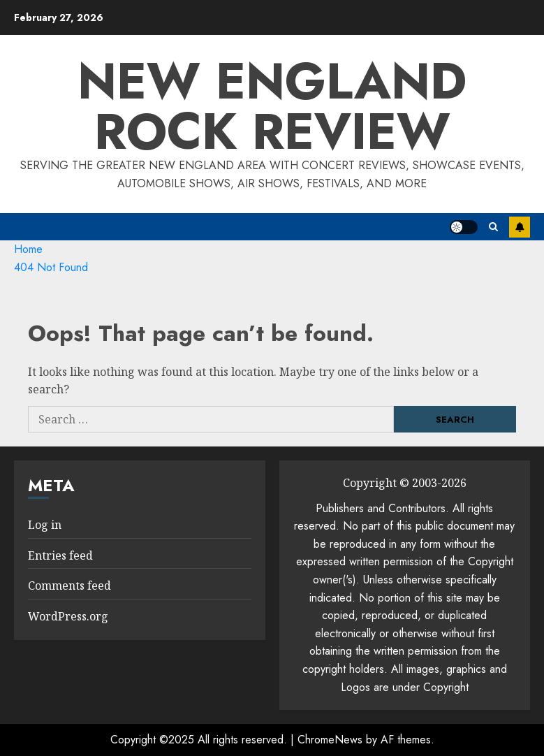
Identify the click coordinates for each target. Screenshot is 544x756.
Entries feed (60, 555)
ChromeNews (330, 740)
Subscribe (520, 227)
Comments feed (69, 586)
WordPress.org (68, 616)
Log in (45, 525)
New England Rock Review (272, 106)
